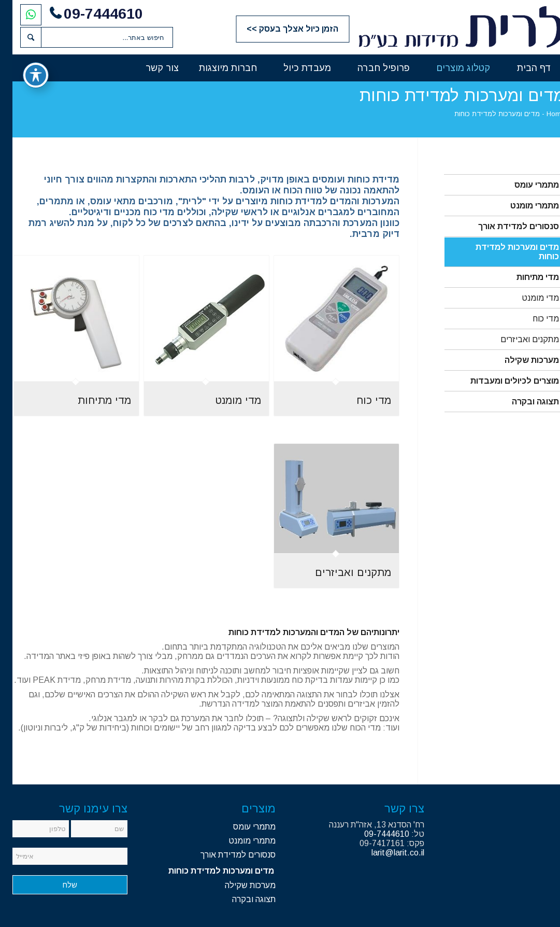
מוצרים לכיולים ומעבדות (502, 381)
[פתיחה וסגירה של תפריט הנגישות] (23, 75)
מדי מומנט (528, 298)
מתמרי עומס (524, 185)
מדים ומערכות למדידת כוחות (505, 252)
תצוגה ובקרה (523, 402)
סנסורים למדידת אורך (506, 226)
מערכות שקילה (519, 360)
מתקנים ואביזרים (517, 339)
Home (543, 114)
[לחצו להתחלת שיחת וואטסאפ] (18, 15)
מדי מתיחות (525, 277)
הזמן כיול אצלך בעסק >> (280, 29)
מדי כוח (533, 319)
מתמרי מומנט (522, 206)
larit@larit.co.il (385, 853)
